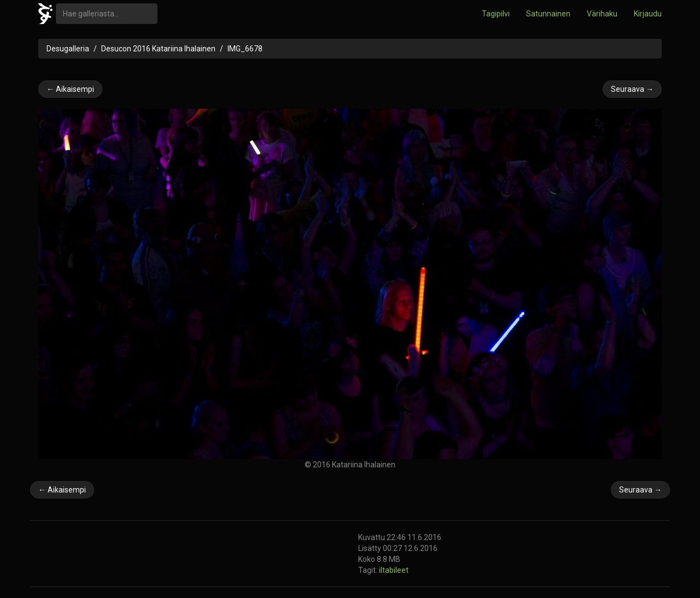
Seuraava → (632, 89)
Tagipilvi (496, 14)
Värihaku (602, 14)
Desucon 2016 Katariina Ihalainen (158, 49)
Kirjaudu (648, 14)
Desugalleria (68, 49)
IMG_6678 (245, 49)
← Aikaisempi (70, 89)
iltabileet (394, 570)
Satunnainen (548, 14)
